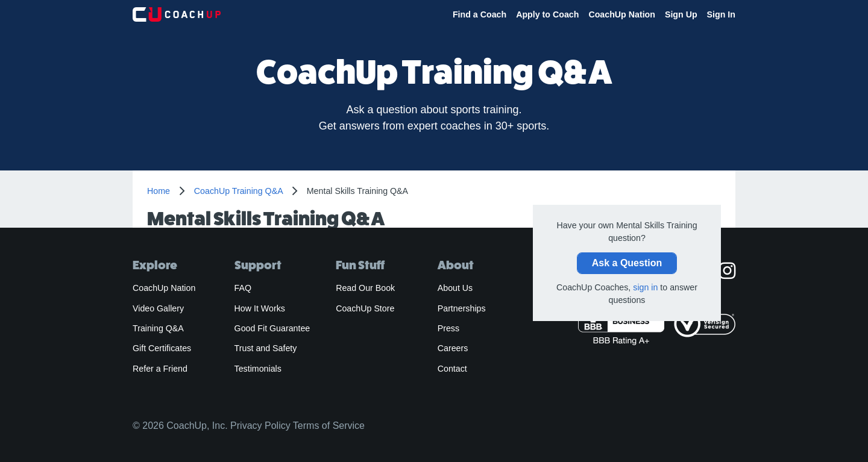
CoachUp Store (365, 308)
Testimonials (258, 369)
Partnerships (462, 308)
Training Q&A (158, 328)
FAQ (243, 288)
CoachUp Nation (622, 14)
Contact (452, 369)
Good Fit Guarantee (272, 328)
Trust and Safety (266, 348)
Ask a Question (627, 263)
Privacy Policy (260, 426)
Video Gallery (158, 308)
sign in (645, 287)
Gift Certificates (162, 348)
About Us (455, 288)
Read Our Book (365, 288)
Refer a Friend (160, 369)
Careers (453, 348)
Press (448, 328)
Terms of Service (329, 426)
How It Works (260, 308)
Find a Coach (480, 14)
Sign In (721, 14)
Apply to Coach (547, 14)
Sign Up (681, 14)
